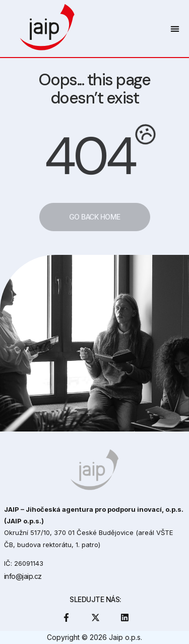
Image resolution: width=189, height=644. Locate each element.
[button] (175, 29)
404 (89, 156)
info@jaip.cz (23, 576)
